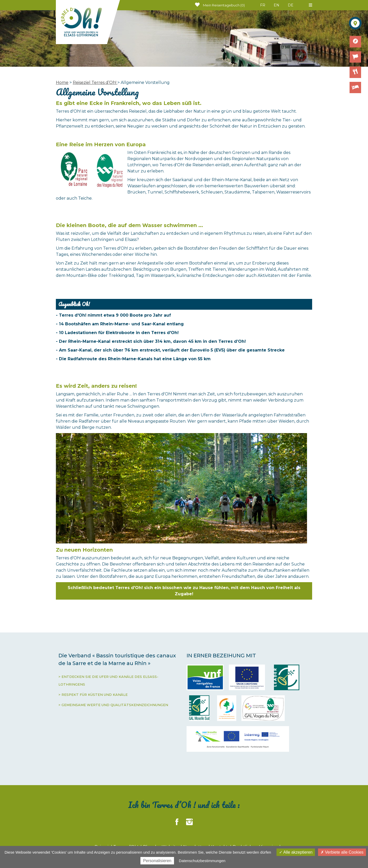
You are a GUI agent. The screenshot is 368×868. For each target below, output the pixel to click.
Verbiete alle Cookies (342, 852)
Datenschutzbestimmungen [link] (202, 861)
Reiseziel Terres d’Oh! (95, 82)
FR (263, 5)
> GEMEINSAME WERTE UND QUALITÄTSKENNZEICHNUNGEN (113, 705)
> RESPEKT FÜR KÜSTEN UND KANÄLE (93, 695)
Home (62, 82)
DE (291, 5)
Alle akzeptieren (296, 852)
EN (277, 5)
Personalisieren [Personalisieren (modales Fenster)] (157, 861)
